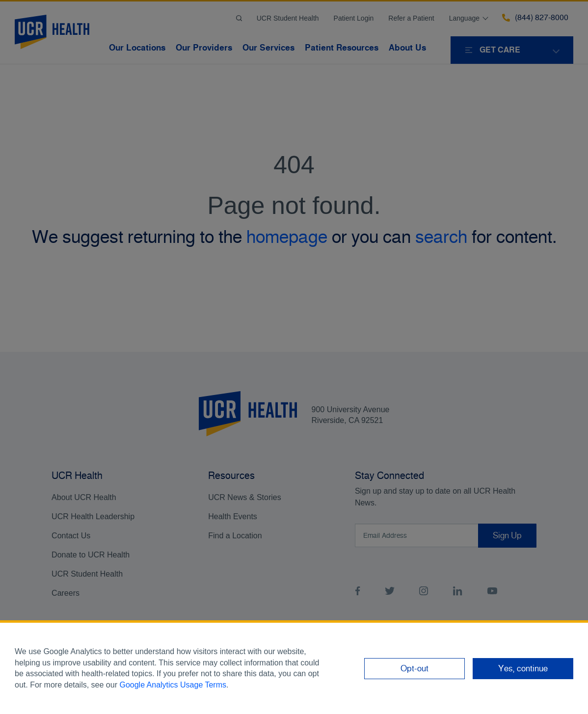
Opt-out (414, 668)
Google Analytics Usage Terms (173, 685)
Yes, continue (523, 668)
